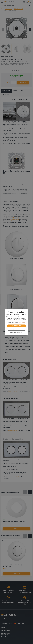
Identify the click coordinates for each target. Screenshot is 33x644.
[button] (17, 333)
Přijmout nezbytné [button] (17, 329)
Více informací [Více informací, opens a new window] (22, 322)
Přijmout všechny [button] (16, 326)
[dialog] (16, 322)
